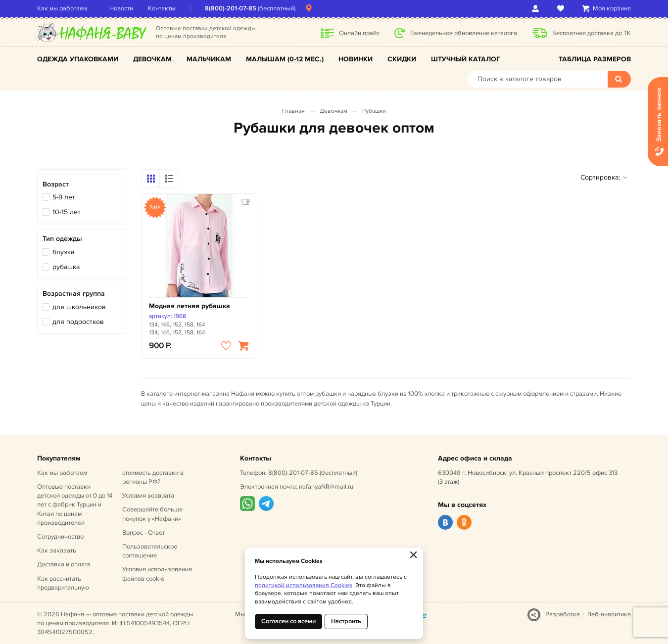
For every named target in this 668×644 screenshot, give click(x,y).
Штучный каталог (466, 59)
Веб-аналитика (609, 614)
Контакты (162, 8)
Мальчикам (209, 59)
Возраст (56, 184)
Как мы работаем (62, 8)
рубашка (66, 267)
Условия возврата (148, 496)
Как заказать (57, 551)
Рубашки (374, 111)
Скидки (402, 59)
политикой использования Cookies (304, 585)
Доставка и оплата (64, 564)
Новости (121, 8)
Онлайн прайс (359, 33)
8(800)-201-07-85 (231, 8)
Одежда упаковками (78, 59)
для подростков (78, 322)
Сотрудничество (60, 537)
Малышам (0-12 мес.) (285, 59)
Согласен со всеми (288, 621)
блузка (63, 252)
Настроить (346, 621)
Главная (293, 111)
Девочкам (152, 59)
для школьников (79, 307)
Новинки (356, 59)
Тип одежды (62, 239)
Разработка (563, 614)
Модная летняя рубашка (190, 306)
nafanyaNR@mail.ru (326, 487)
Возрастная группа (74, 294)
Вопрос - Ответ (143, 533)
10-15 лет (67, 212)
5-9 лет (64, 197)
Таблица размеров (595, 59)
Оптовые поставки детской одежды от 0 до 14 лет (75, 505)
